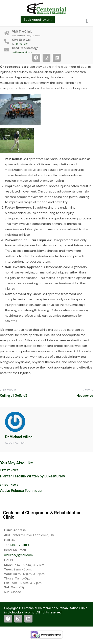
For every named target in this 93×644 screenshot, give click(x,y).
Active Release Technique (21, 490)
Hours (9, 560)
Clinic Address (15, 530)
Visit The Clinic (22, 31)
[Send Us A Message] (7, 50)
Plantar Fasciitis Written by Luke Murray (32, 476)
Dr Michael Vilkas (19, 437)
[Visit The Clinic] (7, 33)
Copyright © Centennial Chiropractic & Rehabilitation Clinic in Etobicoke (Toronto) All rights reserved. (46, 610)
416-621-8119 (21, 44)
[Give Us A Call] (7, 41)
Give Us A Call (22, 39)
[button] (87, 21)
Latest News (9, 470)
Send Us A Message (25, 48)
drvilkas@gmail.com (22, 52)
